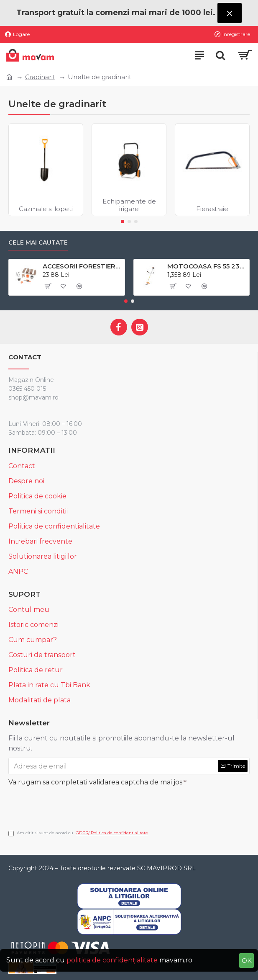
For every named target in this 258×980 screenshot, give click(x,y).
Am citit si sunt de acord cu (79, 833)
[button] (123, 222)
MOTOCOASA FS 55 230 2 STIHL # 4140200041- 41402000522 (207, 266)
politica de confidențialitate (112, 960)
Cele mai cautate (38, 243)
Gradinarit (40, 77)
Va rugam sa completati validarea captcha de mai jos (95, 782)
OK (247, 961)
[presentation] (67, 805)
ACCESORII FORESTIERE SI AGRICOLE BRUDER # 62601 (82, 266)
